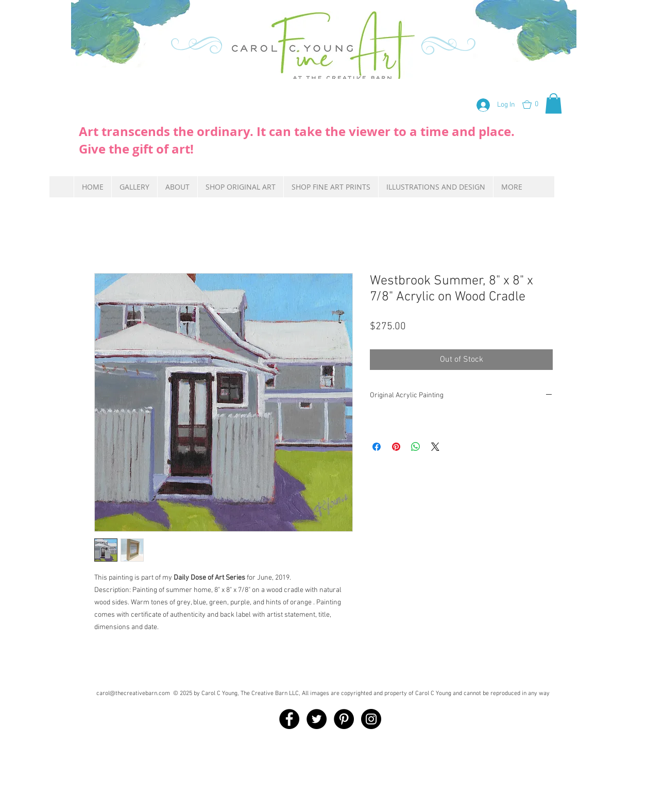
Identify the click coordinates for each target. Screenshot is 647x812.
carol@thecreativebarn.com (133, 693)
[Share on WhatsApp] (416, 447)
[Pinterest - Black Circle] (344, 719)
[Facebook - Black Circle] (289, 719)
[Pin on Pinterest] (396, 447)
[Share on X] (435, 447)
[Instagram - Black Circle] (371, 719)
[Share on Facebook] (377, 447)
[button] (537, 105)
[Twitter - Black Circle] (317, 719)
